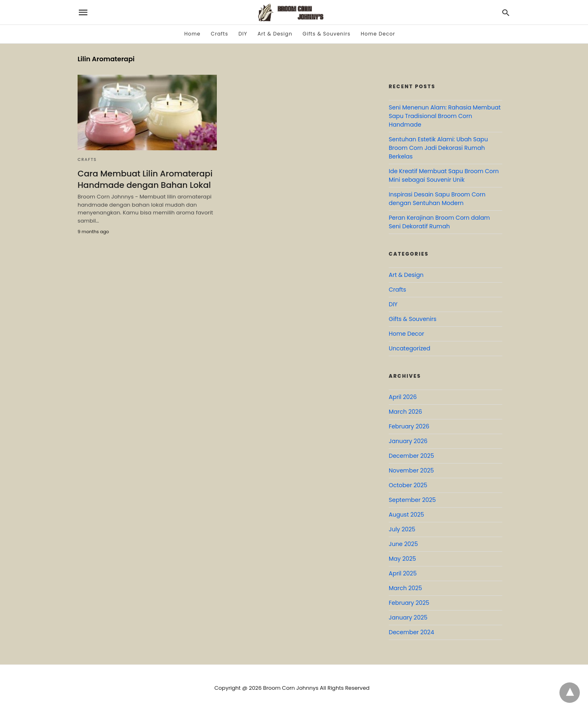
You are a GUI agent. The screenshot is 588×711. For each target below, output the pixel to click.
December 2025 (411, 456)
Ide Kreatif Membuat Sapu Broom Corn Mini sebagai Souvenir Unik (444, 175)
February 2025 (409, 603)
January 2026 (408, 441)
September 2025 (412, 500)
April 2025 (403, 573)
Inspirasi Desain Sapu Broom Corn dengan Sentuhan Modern (437, 199)
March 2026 (405, 412)
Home (192, 34)
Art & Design (275, 34)
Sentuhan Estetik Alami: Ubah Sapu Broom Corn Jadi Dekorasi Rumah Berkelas (438, 148)
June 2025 (403, 544)
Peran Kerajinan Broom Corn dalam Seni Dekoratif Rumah (439, 222)
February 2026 (409, 426)
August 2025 (406, 515)
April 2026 (403, 397)
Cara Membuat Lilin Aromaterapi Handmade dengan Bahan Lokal (145, 179)
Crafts (219, 34)
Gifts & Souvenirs (326, 34)
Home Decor (378, 34)
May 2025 (402, 559)
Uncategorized (410, 348)
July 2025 (402, 529)
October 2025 (408, 485)
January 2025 (408, 617)
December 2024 (411, 632)
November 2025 (411, 470)
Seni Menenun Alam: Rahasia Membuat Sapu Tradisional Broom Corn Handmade (445, 116)
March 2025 (405, 588)
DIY (243, 34)
